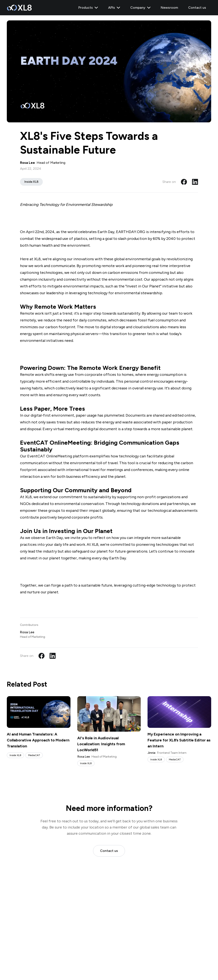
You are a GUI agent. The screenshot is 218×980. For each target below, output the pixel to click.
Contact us (197, 8)
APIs (114, 8)
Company (140, 8)
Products (88, 8)
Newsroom (169, 8)
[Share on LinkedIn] (195, 182)
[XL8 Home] (19, 8)
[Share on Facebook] (184, 182)
